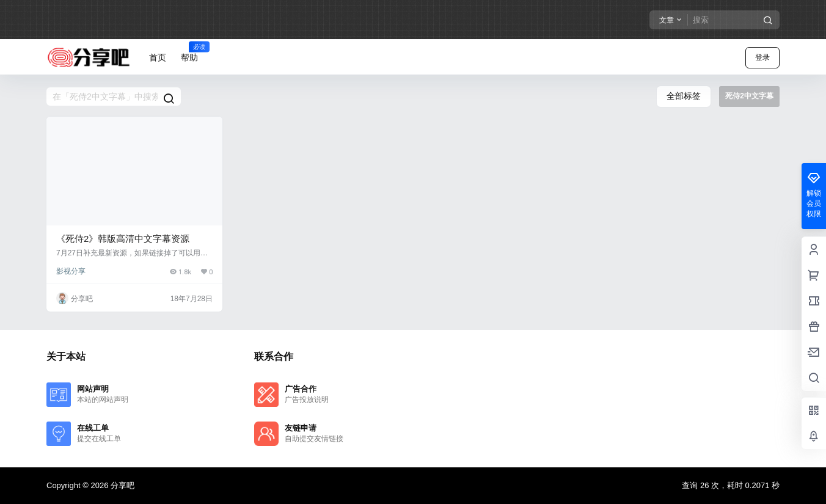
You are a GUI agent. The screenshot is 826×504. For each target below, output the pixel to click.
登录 (762, 57)
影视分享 (71, 271)
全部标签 (684, 96)
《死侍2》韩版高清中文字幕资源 (123, 239)
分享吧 (121, 485)
